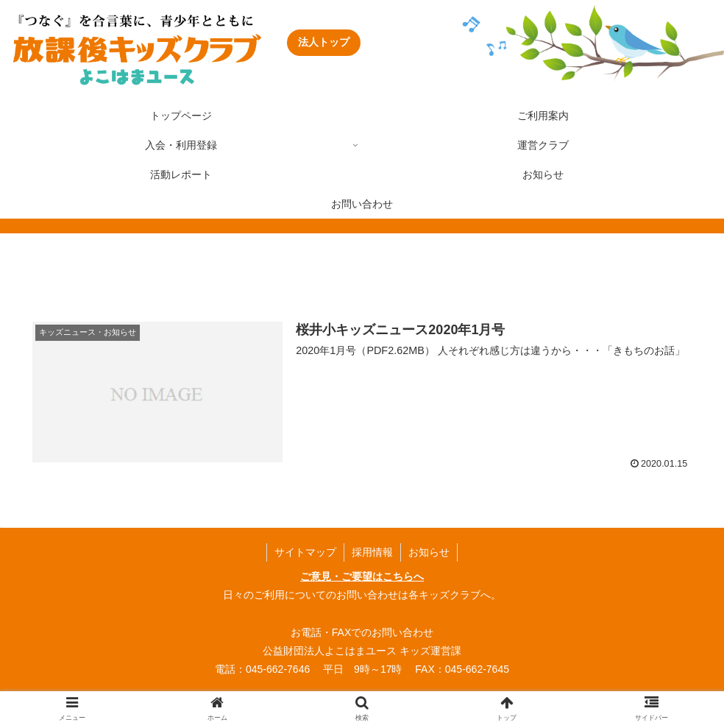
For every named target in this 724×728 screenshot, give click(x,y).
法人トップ (324, 42)
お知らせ (429, 552)
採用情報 (372, 552)
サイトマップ (305, 552)
